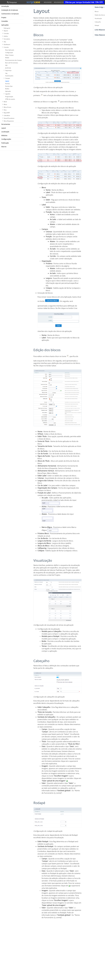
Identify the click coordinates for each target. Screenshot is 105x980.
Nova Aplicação (10, 50)
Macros (4, 147)
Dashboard (7, 44)
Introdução (5, 6)
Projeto (4, 18)
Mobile (7, 58)
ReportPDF (7, 113)
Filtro (5, 110)
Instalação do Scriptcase (10, 10)
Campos (8, 78)
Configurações (6, 139)
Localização (5, 132)
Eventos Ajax (9, 86)
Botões (7, 89)
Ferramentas (6, 124)
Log (6, 73)
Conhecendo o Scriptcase (10, 14)
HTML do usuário (10, 99)
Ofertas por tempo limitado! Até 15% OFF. (84, 2)
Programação (9, 97)
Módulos (4, 135)
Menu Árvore (7, 107)
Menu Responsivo (9, 121)
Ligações (8, 94)
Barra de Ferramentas (12, 63)
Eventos (7, 84)
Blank (5, 102)
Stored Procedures (9, 118)
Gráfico (6, 36)
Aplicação (8, 91)
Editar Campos (9, 55)
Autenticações (9, 76)
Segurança (8, 70)
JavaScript (8, 68)
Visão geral (7, 28)
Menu (5, 104)
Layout (7, 81)
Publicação (5, 143)
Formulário (7, 39)
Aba (5, 42)
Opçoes (6, 31)
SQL (6, 65)
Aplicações (5, 25)
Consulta (6, 33)
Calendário (7, 115)
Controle (6, 47)
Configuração (9, 53)
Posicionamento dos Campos (13, 60)
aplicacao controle (61, 2)
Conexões (5, 21)
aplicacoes (48, 2)
